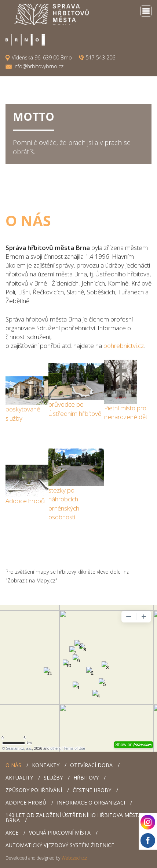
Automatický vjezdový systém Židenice (60, 845)
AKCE (12, 833)
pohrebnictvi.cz (124, 346)
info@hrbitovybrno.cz (39, 66)
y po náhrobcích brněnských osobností (64, 504)
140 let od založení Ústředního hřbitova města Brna (74, 818)
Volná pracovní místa (60, 833)
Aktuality (19, 778)
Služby (53, 778)
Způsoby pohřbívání (34, 790)
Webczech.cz (74, 858)
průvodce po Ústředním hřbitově (75, 409)
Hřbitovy (86, 778)
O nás (13, 765)
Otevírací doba (91, 765)
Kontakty (46, 765)
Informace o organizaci (91, 802)
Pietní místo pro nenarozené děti (126, 412)
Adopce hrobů (25, 501)
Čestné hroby (92, 790)
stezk (56, 490)
